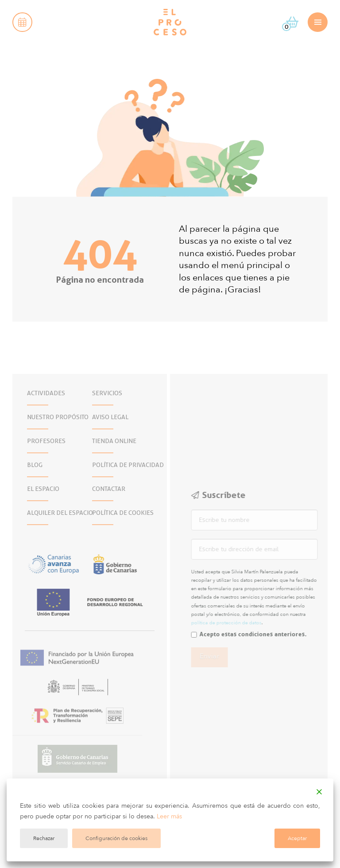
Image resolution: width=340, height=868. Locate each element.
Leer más (169, 816)
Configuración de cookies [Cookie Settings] (116, 838)
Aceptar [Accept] (297, 838)
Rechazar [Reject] (44, 838)
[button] (22, 22)
